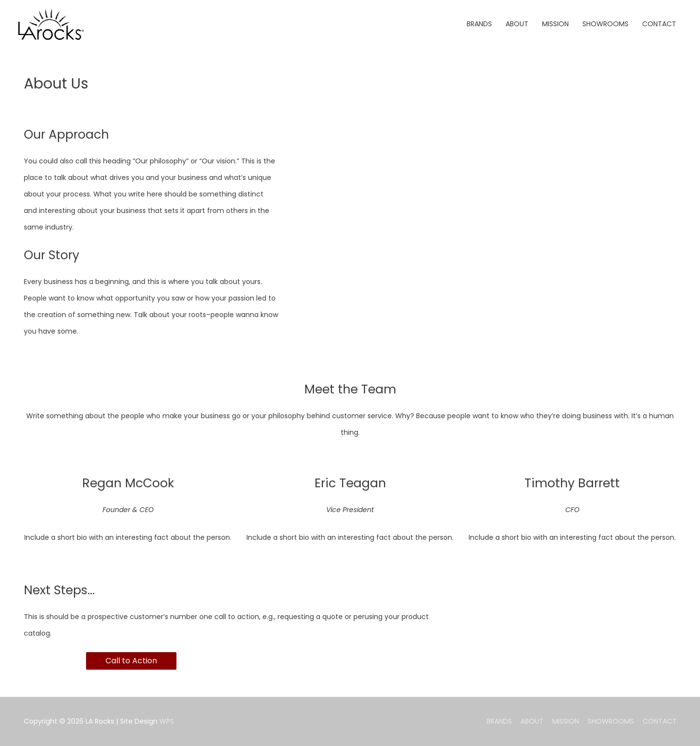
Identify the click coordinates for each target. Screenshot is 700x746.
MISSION (566, 721)
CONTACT (660, 721)
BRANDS (499, 721)
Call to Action (131, 661)
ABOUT (532, 721)
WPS (167, 721)
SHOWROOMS (611, 721)
